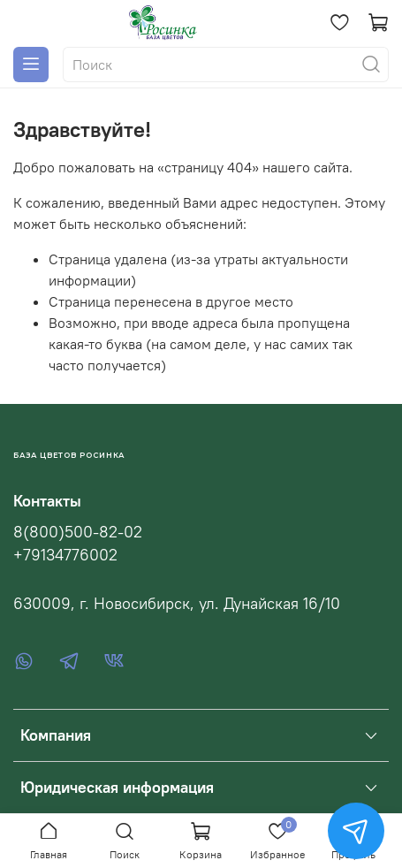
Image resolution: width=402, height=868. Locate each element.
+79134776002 (65, 555)
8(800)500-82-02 (78, 532)
